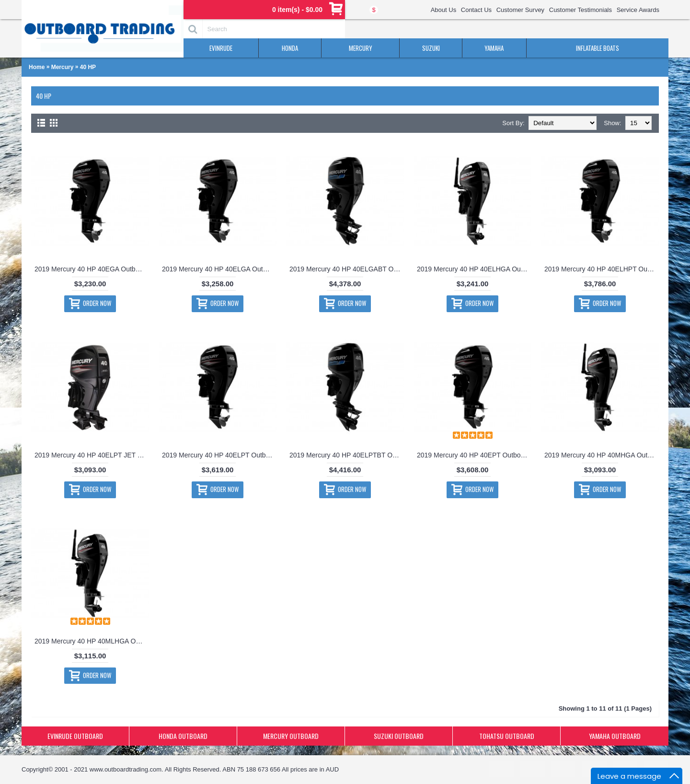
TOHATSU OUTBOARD (507, 736)
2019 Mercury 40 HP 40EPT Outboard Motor (474, 455)
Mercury (63, 67)
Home (37, 67)
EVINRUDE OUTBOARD (75, 736)
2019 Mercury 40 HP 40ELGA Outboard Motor (219, 269)
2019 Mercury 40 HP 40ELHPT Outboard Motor (602, 269)
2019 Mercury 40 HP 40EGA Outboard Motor (92, 269)
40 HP (88, 67)
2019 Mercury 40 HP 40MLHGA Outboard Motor (92, 641)
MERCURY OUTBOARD (291, 736)
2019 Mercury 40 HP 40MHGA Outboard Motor (602, 455)
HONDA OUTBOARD (183, 736)
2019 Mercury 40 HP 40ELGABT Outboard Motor (347, 269)
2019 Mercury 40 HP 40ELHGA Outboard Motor (474, 269)
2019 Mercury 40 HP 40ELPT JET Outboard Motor (92, 455)
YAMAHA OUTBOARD (615, 736)
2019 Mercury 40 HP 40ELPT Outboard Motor (219, 455)
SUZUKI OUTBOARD (399, 736)
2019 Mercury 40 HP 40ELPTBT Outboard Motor (347, 455)
